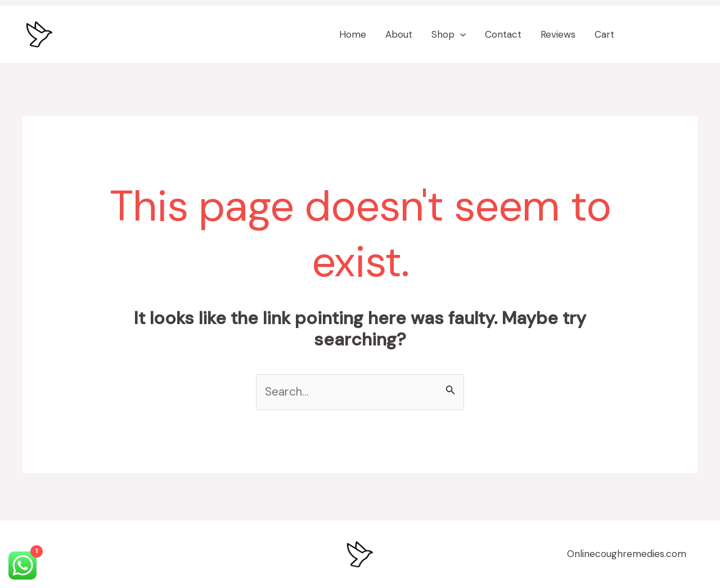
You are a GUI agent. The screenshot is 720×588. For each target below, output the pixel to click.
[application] (460, 34)
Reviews (558, 34)
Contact (503, 34)
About (399, 34)
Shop (449, 34)
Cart (604, 34)
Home (353, 34)
